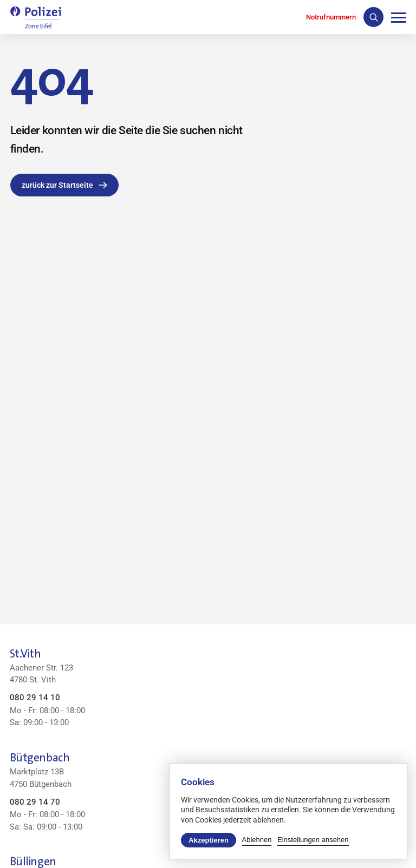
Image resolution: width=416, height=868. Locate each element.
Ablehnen (257, 840)
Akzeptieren (209, 840)
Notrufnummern (331, 17)
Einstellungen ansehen (313, 840)
